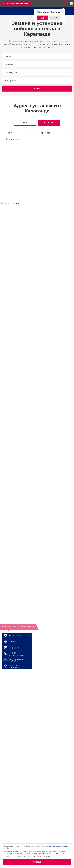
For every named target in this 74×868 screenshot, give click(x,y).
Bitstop (49, 123)
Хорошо (37, 862)
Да (43, 18)
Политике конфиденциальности (51, 853)
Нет (55, 18)
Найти (37, 88)
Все (25, 123)
